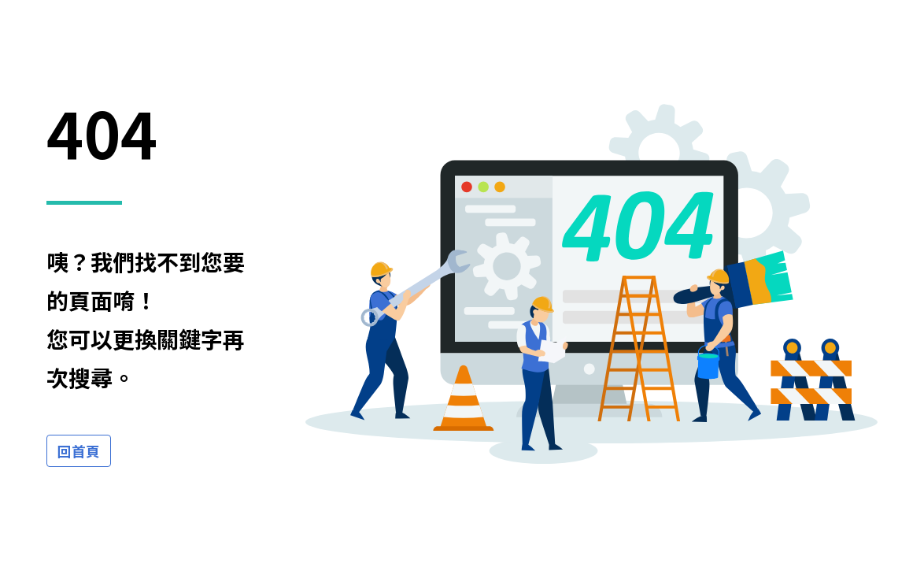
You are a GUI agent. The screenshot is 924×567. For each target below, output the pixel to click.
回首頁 (79, 451)
